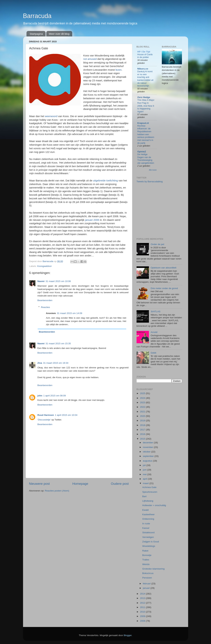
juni (145, 470)
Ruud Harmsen (46, 415)
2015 (143, 439)
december (148, 443)
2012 (143, 603)
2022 (143, 407)
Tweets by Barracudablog (150, 182)
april (145, 479)
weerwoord (51, 116)
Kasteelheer (148, 514)
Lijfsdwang (148, 501)
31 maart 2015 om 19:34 (56, 363)
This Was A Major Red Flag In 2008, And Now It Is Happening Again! (146, 106)
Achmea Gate (149, 487)
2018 (143, 425)
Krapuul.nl (143, 123)
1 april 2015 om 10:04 (66, 415)
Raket (145, 551)
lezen (119, 70)
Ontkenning (148, 519)
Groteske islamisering (153, 569)
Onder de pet (157, 244)
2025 (143, 393)
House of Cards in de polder (145, 56)
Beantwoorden (45, 300)
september (149, 456)
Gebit (153, 353)
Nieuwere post (39, 484)
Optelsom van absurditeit (163, 268)
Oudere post (120, 484)
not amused (90, 59)
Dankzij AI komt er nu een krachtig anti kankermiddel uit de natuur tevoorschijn (145, 79)
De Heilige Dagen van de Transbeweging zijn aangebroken (146, 159)
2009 (143, 616)
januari (147, 588)
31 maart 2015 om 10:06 (58, 281)
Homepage (80, 484)
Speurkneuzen (150, 492)
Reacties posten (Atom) (57, 491)
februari (147, 584)
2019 (143, 421)
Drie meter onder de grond (164, 288)
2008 (143, 621)
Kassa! (146, 528)
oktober (147, 452)
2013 (143, 598)
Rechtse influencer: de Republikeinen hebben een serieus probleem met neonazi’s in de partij (146, 134)
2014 (143, 594)
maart (146, 483)
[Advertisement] (162, 210)
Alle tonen (153, 170)
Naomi (41, 281)
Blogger (128, 635)
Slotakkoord (148, 532)
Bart (144, 496)
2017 (143, 430)
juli (145, 465)
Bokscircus (148, 573)
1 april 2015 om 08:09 (55, 396)
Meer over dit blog (59, 34)
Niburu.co (143, 69)
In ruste (146, 524)
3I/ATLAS (156, 312)
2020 (143, 416)
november (148, 447)
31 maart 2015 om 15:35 (58, 343)
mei (145, 474)
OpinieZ (142, 152)
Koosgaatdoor (45, 266)
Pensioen (147, 578)
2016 (143, 434)
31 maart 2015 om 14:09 (70, 313)
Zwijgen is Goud (151, 542)
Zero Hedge (144, 97)
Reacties (45, 307)
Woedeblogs (149, 546)
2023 (143, 402)
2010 (143, 612)
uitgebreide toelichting (105, 181)
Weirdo (146, 564)
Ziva (40, 363)
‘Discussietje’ (44, 420)
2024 (143, 398)
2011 (143, 607)
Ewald (145, 510)
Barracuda (37, 16)
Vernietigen (148, 537)
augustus (148, 461)
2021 (143, 412)
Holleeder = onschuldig (154, 505)
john (40, 396)
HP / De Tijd (144, 52)
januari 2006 (92, 220)
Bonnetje (147, 555)
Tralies (146, 560)
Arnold (154, 332)
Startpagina (36, 34)
